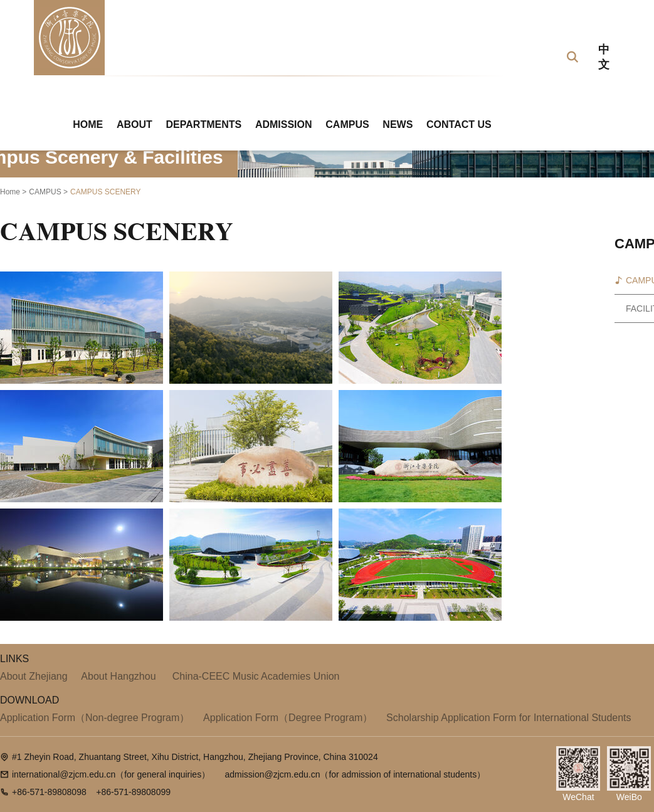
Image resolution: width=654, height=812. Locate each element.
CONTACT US (459, 124)
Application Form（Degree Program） (288, 718)
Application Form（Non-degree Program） (95, 718)
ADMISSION (284, 124)
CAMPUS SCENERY (105, 192)
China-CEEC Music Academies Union (254, 676)
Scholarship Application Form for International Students (509, 718)
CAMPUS (347, 124)
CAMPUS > (48, 192)
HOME (88, 124)
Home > (13, 192)
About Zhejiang (34, 676)
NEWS (398, 124)
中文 (604, 57)
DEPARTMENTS (204, 124)
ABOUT (134, 124)
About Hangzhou (118, 676)
